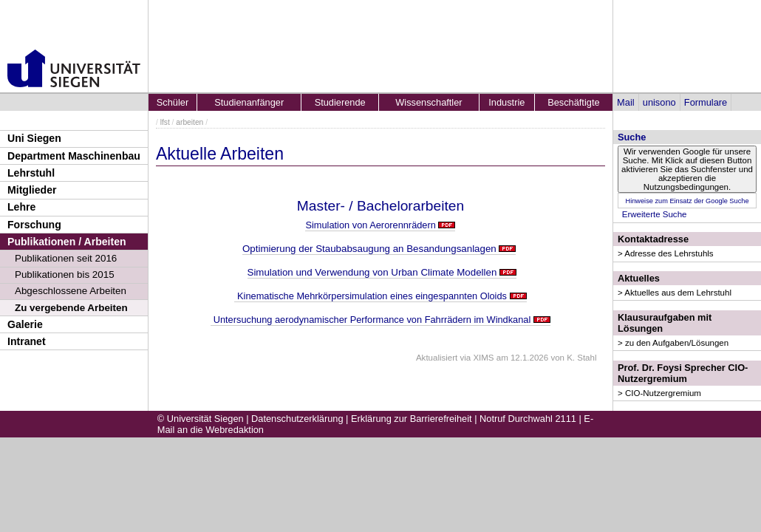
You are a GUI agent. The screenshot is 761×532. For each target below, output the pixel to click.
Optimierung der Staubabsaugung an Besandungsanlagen (369, 249)
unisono (659, 102)
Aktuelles (639, 278)
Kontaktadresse (653, 239)
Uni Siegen (34, 138)
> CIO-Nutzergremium (659, 393)
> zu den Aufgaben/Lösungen (673, 343)
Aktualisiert (437, 358)
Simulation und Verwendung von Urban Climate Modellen (372, 272)
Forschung (34, 225)
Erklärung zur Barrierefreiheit (412, 419)
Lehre (21, 207)
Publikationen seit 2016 (66, 258)
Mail (625, 102)
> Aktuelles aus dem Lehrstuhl (675, 293)
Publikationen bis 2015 (65, 274)
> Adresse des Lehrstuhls (666, 253)
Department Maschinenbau (74, 156)
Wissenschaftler (429, 102)
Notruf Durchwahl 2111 (528, 419)
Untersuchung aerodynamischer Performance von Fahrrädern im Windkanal (371, 320)
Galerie (25, 324)
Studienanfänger (249, 102)
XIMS (483, 358)
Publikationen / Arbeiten (67, 242)
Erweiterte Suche (655, 214)
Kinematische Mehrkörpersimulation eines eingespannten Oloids (370, 296)
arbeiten (190, 122)
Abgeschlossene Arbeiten (71, 291)
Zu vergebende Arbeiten (71, 308)
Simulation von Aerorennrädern (370, 225)
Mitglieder (32, 190)
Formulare (706, 102)
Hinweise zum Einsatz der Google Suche (687, 201)
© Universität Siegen (201, 419)
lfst (165, 122)
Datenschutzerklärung (297, 419)
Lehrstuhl (31, 173)
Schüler (173, 102)
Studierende (340, 102)
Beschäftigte (573, 102)
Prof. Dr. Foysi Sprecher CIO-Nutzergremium (683, 373)
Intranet (27, 341)
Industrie (506, 102)
